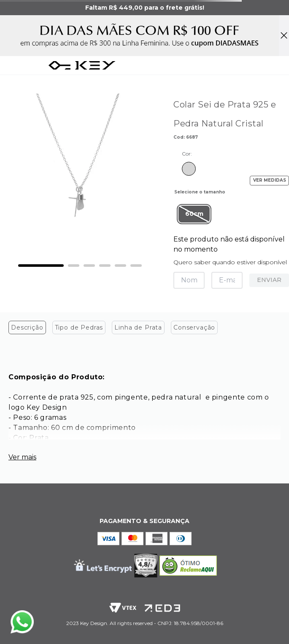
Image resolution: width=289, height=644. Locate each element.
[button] (194, 214)
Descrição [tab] (27, 327)
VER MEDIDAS (270, 180)
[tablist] (144, 330)
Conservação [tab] (194, 327)
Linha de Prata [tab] (138, 327)
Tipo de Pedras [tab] (79, 327)
